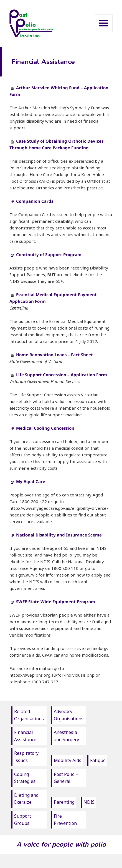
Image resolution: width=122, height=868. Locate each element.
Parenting (64, 802)
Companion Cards (31, 201)
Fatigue (98, 760)
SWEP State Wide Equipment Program (52, 602)
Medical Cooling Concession (42, 428)
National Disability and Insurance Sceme (56, 535)
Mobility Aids (68, 760)
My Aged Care (27, 481)
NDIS (89, 802)
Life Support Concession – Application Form (62, 375)
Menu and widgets (104, 32)
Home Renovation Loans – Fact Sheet (54, 355)
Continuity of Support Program (45, 254)
